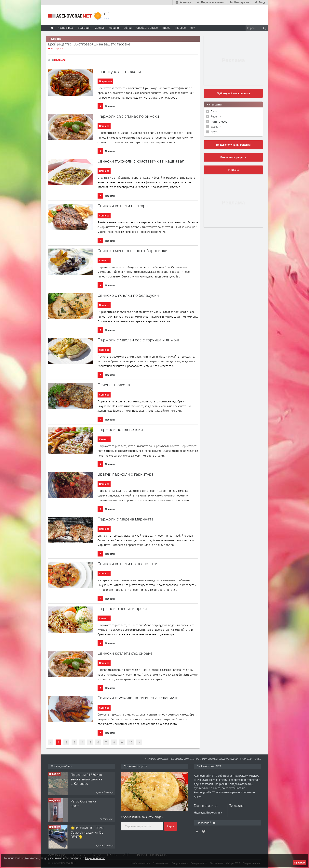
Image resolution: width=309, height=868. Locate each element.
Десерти (216, 127)
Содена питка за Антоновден (142, 817)
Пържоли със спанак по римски (128, 116)
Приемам (300, 863)
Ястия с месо (219, 122)
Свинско (104, 126)
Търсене (233, 170)
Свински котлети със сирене (125, 653)
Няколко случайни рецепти (233, 145)
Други (215, 132)
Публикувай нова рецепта (233, 93)
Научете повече (95, 858)
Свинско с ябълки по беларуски (128, 295)
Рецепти (216, 116)
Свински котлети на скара (123, 206)
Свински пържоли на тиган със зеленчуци (138, 698)
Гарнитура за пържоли (119, 72)
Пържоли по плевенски (120, 429)
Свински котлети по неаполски (127, 564)
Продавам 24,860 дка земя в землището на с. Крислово (87, 806)
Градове (180, 28)
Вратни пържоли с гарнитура (126, 474)
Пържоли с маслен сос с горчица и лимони (139, 340)
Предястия (105, 81)
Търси (171, 826)
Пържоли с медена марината (126, 519)
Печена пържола (114, 385)
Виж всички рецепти (233, 157)
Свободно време (147, 28)
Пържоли (60, 60)
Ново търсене (56, 48)
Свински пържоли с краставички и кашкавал (141, 161)
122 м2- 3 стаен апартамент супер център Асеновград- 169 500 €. (85, 781)
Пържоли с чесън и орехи (122, 609)
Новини (114, 28)
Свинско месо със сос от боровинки (133, 251)
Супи (214, 111)
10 (131, 742)
